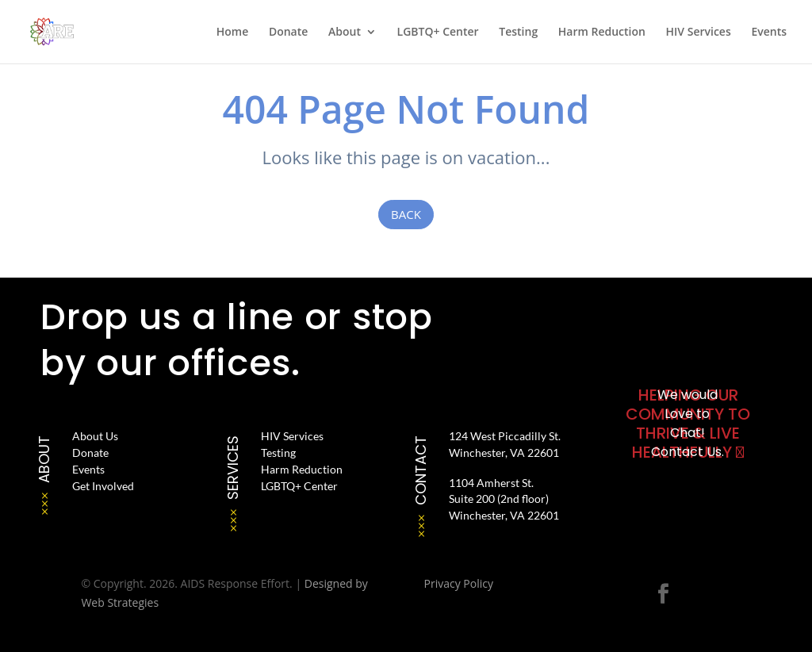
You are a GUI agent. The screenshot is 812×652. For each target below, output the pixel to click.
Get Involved (103, 486)
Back (406, 214)
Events (769, 33)
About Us (95, 436)
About (345, 33)
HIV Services (699, 33)
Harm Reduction (602, 33)
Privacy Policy (459, 583)
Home (233, 33)
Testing (518, 33)
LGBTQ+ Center (438, 33)
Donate (288, 33)
